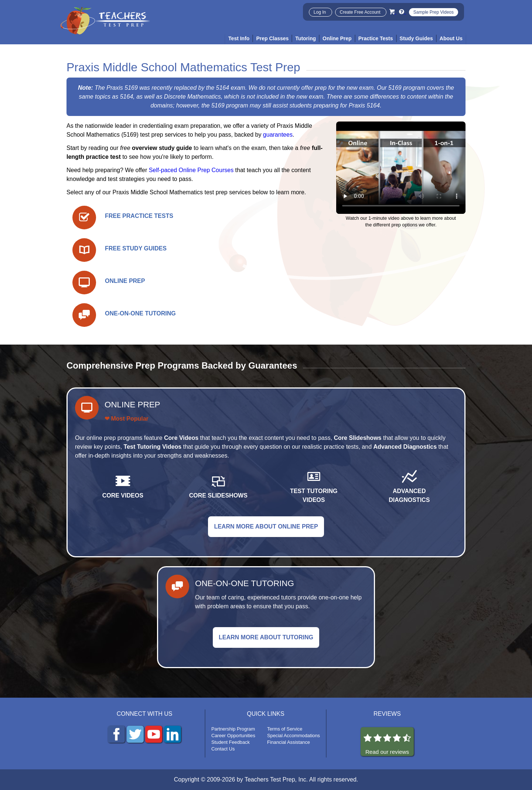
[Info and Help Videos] (402, 12)
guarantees (278, 135)
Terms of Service (285, 729)
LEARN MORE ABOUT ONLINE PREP (266, 526)
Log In (320, 12)
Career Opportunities (233, 736)
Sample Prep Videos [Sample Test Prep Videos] (434, 12)
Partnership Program (233, 729)
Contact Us (223, 749)
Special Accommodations (294, 736)
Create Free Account (361, 12)
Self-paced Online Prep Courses (191, 170)
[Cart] (393, 12)
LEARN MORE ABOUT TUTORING (266, 637)
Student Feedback (231, 742)
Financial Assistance (289, 742)
